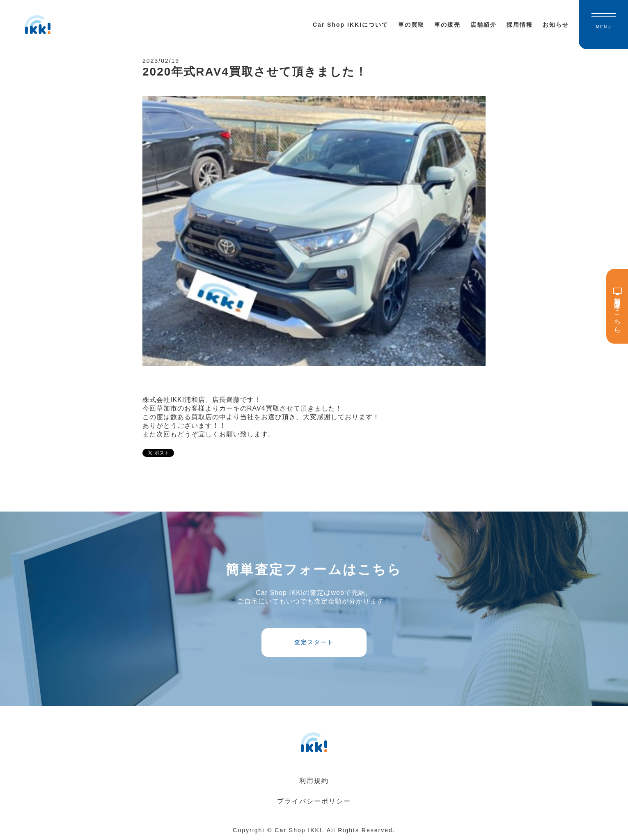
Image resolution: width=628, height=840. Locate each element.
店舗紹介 (484, 25)
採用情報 (520, 25)
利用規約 (314, 781)
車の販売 (447, 25)
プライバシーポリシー (314, 801)
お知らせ (556, 25)
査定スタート (314, 642)
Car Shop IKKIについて (351, 25)
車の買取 (411, 25)
